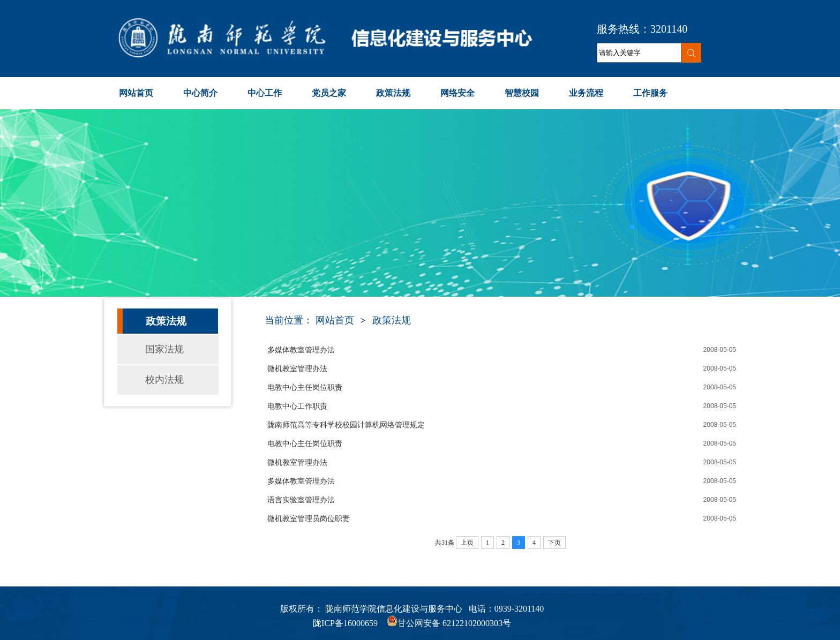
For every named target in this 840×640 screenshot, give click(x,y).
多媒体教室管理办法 (301, 350)
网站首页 (335, 320)
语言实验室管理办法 (301, 500)
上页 (467, 543)
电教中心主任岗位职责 (305, 387)
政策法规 (392, 320)
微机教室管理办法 (297, 369)
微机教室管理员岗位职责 (309, 519)
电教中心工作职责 (297, 406)
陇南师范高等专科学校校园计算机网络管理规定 (346, 425)
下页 (554, 543)
